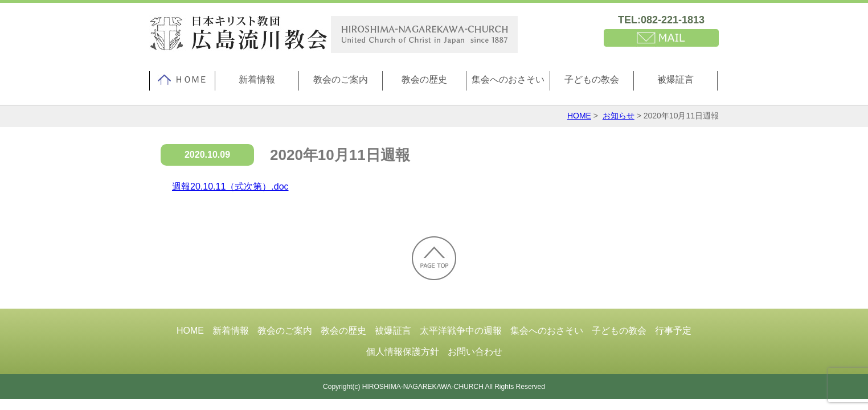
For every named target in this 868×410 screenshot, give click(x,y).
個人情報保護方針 (403, 352)
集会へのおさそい (508, 79)
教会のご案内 (341, 79)
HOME (579, 116)
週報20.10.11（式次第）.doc (230, 186)
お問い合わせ (475, 352)
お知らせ (619, 116)
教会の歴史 (424, 79)
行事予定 (673, 331)
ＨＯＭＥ (182, 80)
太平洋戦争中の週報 (461, 331)
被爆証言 (675, 79)
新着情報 (257, 79)
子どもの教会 (592, 79)
